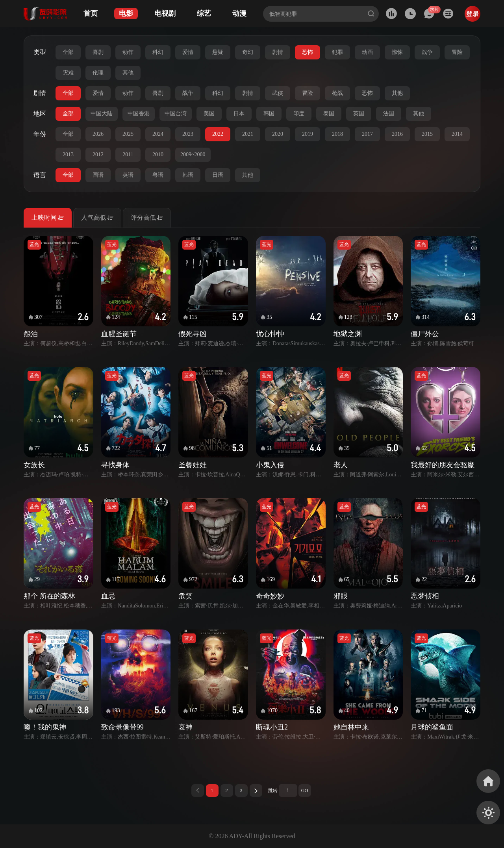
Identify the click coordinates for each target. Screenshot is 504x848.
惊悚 (397, 52)
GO (305, 791)
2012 (98, 155)
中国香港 (139, 114)
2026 (98, 134)
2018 (337, 134)
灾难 (68, 73)
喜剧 (98, 52)
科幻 (158, 52)
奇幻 (248, 52)
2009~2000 (193, 155)
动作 (128, 52)
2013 (68, 155)
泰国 (329, 114)
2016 (397, 134)
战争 (427, 52)
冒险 (457, 52)
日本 (239, 114)
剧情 (278, 52)
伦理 (98, 73)
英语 (128, 175)
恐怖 (308, 52)
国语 (98, 175)
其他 (128, 73)
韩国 (269, 114)
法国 (389, 114)
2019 (308, 134)
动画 (367, 52)
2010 (158, 155)
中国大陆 (102, 114)
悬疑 (218, 52)
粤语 (158, 175)
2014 (457, 134)
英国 (359, 114)
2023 (188, 134)
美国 (209, 114)
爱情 (188, 52)
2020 (278, 134)
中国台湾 (176, 114)
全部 (68, 52)
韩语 (188, 175)
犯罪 (337, 52)
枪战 (337, 93)
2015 (427, 134)
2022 (218, 134)
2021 (248, 134)
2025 (128, 134)
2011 (128, 155)
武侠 (278, 93)
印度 (299, 114)
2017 (367, 134)
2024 (158, 134)
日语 (218, 175)
